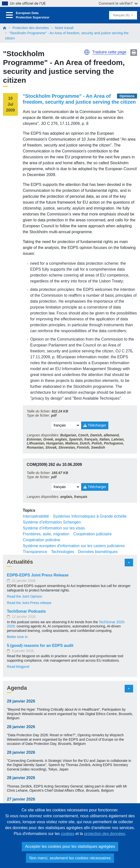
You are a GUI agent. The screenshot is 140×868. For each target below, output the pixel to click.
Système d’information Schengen (52, 522)
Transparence (35, 552)
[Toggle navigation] (9, 15)
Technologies (62, 552)
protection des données (105, 834)
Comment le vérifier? (118, 3)
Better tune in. (18, 637)
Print (134, 53)
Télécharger (95, 425)
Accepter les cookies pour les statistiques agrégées (70, 846)
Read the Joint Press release (29, 603)
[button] (87, 52)
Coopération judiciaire (93, 534)
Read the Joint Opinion (24, 596)
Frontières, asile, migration (46, 534)
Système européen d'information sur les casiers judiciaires (74, 546)
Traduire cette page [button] (109, 52)
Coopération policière (41, 540)
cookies (68, 834)
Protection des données (31, 28)
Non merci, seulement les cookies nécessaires (70, 858)
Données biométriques (98, 552)
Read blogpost (18, 667)
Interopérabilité (36, 516)
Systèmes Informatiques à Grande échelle (90, 516)
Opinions (127, 96)
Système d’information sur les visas (54, 528)
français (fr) (122, 15)
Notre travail (64, 28)
